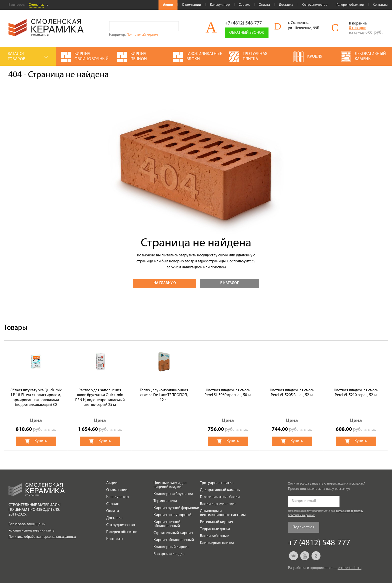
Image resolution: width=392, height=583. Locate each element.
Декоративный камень (220, 490)
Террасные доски (215, 529)
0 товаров (358, 28)
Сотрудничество (315, 5)
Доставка (286, 5)
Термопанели (165, 501)
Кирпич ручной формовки (176, 508)
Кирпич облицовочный (174, 540)
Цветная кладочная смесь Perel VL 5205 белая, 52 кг (292, 393)
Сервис (244, 5)
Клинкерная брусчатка (173, 494)
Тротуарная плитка (217, 483)
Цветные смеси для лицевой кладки (170, 485)
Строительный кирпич (173, 533)
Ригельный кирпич (216, 522)
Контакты (380, 5)
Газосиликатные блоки (220, 497)
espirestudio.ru (350, 568)
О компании (191, 5)
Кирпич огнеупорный (172, 515)
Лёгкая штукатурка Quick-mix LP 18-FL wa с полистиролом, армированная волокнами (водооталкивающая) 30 (36, 398)
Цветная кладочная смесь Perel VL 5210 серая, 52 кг (356, 393)
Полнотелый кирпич (142, 35)
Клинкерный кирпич (171, 547)
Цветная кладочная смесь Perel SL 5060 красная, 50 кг (228, 393)
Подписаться (303, 527)
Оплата (264, 5)
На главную (165, 283)
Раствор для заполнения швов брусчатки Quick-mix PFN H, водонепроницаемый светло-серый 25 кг (100, 398)
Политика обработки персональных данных (42, 537)
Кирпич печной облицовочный (167, 524)
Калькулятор (220, 5)
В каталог (229, 283)
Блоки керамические (218, 504)
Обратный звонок (247, 33)
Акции (168, 5)
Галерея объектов (350, 5)
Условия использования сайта (31, 531)
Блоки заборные (214, 536)
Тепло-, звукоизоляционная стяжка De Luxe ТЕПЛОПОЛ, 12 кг (164, 395)
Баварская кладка (169, 554)
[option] (36, 396)
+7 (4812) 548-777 (243, 23)
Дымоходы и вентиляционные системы (223, 513)
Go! (174, 26)
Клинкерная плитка (217, 543)
